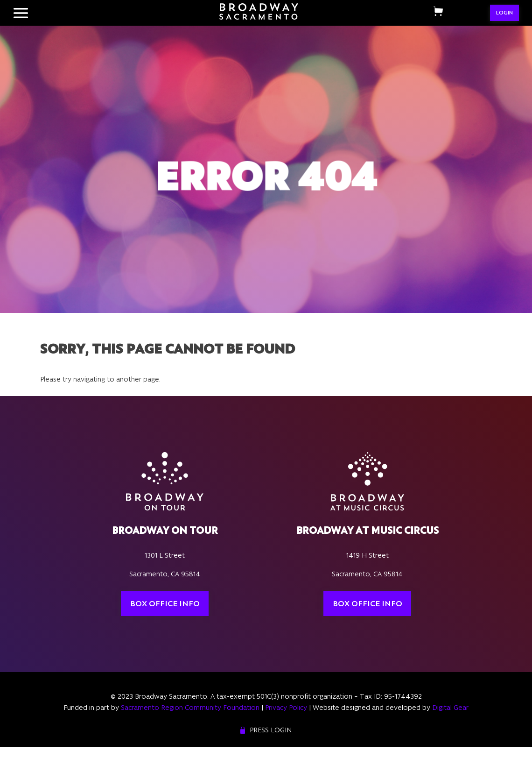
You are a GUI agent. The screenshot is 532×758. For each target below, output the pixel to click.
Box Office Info (165, 603)
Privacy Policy (286, 708)
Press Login (271, 730)
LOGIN (504, 13)
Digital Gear (450, 708)
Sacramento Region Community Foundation (190, 708)
